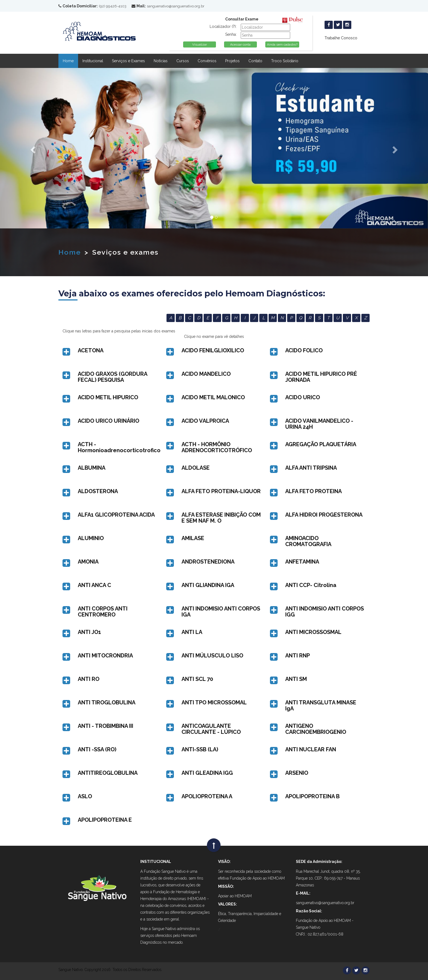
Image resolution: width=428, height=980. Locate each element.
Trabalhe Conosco (341, 38)
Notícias (161, 61)
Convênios (207, 61)
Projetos (232, 61)
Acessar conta (240, 44)
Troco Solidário (285, 61)
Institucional (93, 61)
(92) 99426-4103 (113, 6)
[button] (118, 350)
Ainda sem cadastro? (282, 44)
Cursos (183, 61)
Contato (255, 61)
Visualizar (200, 44)
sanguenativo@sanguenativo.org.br (176, 6)
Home (68, 61)
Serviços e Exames (128, 61)
